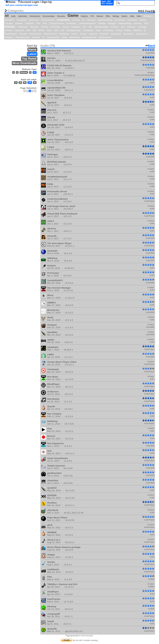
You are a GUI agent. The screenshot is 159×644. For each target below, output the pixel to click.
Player (98, 30)
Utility (132, 16)
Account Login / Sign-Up (35, 2)
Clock (45, 23)
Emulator (10, 27)
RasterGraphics (11, 34)
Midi (34, 30)
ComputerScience (56, 23)
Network (100, 16)
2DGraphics (148, 16)
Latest (32, 54)
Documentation (49, 16)
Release (24, 72)
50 (25, 83)
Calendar (19, 23)
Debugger (112, 23)
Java (123, 27)
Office (108, 16)
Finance (66, 27)
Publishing (137, 30)
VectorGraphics (53, 37)
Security (83, 34)
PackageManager (74, 30)
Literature (9, 30)
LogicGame (19, 30)
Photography (88, 30)
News (56, 30)
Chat (38, 23)
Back (150, 46)
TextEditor (36, 37)
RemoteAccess (36, 34)
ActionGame (34, 20)
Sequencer (93, 34)
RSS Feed (145, 11)
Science (75, 34)
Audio (13, 16)
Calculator (9, 23)
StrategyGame (142, 34)
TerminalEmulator (22, 37)
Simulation (104, 34)
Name (32, 49)
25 (20, 83)
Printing (119, 30)
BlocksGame (120, 20)
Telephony (9, 37)
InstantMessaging (101, 27)
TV (43, 37)
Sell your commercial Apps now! (22, 5)
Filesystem (34, 27)
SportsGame (116, 34)
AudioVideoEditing (105, 20)
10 (16, 83)
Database (102, 23)
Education (61, 16)
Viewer (64, 37)
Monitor (42, 30)
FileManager (23, 27)
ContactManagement (87, 23)
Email (146, 23)
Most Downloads (25, 63)
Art (83, 20)
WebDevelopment (89, 37)
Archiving (76, 20)
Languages (142, 27)
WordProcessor (105, 37)
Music (49, 30)
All (7, 16)
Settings (116, 16)
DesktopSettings (125, 23)
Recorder (23, 34)
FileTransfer (55, 27)
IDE (90, 27)
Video (139, 16)
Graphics (84, 16)
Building (143, 20)
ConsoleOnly (71, 23)
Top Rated (29, 59)
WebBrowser (75, 37)
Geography (76, 27)
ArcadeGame (63, 20)
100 (30, 83)
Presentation (108, 30)
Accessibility (22, 20)
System (124, 16)
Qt (145, 30)
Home (11, 2)
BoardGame (132, 20)
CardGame (29, 23)
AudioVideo (23, 16)
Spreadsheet (128, 34)
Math (28, 30)
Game (73, 15)
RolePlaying (64, 34)
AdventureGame (48, 20)
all (35, 83)
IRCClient (114, 27)
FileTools (45, 27)
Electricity (138, 23)
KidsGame (131, 27)
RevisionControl (51, 34)
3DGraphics (10, 20)
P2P (63, 30)
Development (35, 16)
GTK (92, 16)
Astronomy (91, 20)
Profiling (128, 30)
